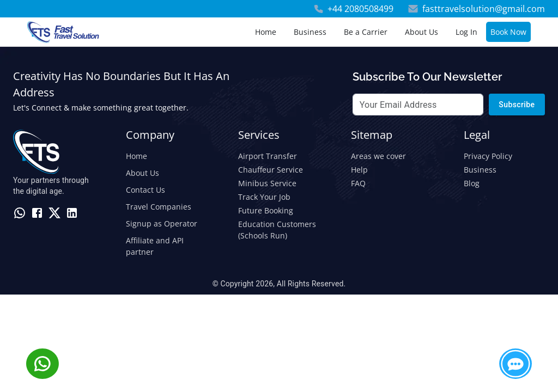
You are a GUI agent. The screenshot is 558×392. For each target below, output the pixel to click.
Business (310, 32)
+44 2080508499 (360, 9)
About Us (421, 32)
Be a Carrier (366, 32)
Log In (466, 32)
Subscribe (517, 105)
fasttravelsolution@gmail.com (484, 9)
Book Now (508, 32)
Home (266, 32)
